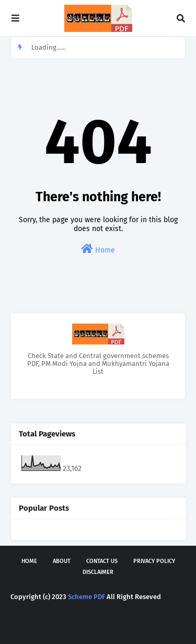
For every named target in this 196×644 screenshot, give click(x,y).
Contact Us (102, 561)
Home (98, 249)
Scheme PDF (87, 597)
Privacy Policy (154, 561)
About (62, 561)
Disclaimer (98, 572)
